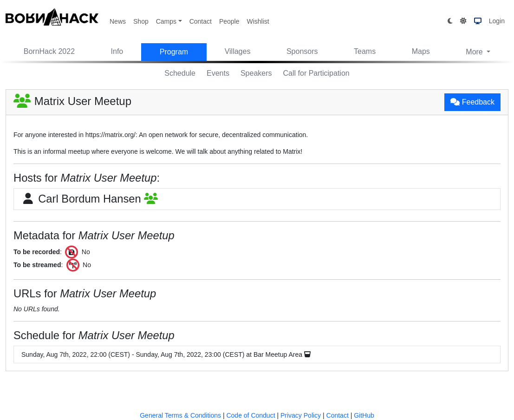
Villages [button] (238, 51)
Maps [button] (421, 51)
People (229, 21)
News (118, 21)
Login (497, 21)
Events (218, 73)
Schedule (180, 73)
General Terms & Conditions (180, 415)
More (475, 52)
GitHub (364, 415)
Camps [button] (166, 21)
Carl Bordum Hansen (90, 199)
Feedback (472, 102)
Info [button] (117, 51)
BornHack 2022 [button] (49, 51)
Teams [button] (365, 51)
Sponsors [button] (302, 51)
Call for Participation (316, 73)
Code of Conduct (250, 415)
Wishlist (258, 21)
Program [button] (174, 52)
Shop (141, 21)
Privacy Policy (301, 415)
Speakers (256, 73)
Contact (201, 21)
